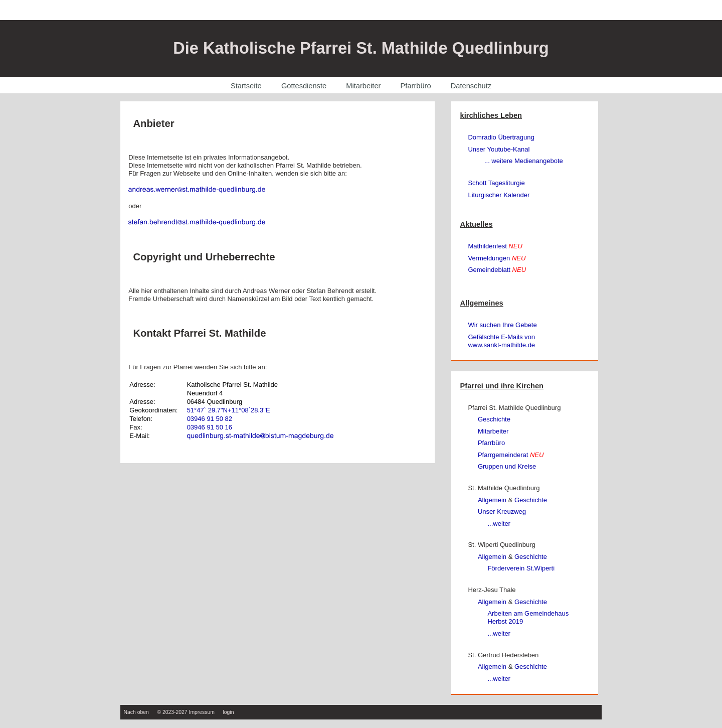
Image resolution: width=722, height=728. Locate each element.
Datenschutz (471, 86)
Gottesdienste (304, 86)
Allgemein (492, 500)
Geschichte (494, 419)
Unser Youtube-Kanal (499, 149)
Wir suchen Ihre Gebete (502, 325)
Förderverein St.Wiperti (521, 568)
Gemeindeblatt (497, 270)
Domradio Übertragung (501, 137)
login (229, 712)
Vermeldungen (497, 258)
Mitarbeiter (363, 86)
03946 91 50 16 (210, 427)
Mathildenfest (495, 246)
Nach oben (136, 712)
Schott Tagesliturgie (496, 183)
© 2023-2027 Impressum (186, 712)
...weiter (499, 524)
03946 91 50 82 (210, 419)
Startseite (246, 86)
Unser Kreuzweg (502, 512)
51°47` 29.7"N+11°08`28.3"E (229, 410)
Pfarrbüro (416, 86)
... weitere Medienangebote (524, 161)
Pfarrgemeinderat (511, 455)
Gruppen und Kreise (507, 466)
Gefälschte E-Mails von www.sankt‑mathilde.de (501, 341)
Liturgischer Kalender (499, 195)
